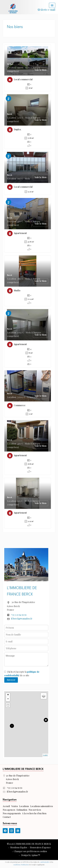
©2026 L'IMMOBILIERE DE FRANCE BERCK (29, 844)
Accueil (13, 8)
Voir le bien (40, 70)
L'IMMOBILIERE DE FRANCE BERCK (23, 769)
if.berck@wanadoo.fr (22, 619)
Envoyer (11, 680)
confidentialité (44, 862)
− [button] (8, 699)
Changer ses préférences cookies (30, 851)
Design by (30, 855)
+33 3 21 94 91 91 (19, 615)
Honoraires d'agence (40, 847)
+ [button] (8, 695)
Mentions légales (19, 847)
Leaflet (45, 755)
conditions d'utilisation (21, 865)
